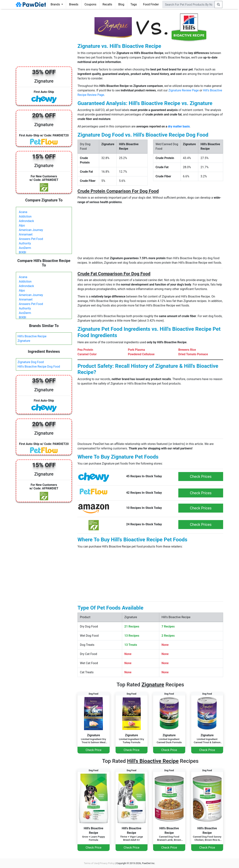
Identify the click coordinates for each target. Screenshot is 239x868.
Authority (25, 243)
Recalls (107, 4)
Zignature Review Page (184, 90)
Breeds (74, 4)
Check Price (94, 750)
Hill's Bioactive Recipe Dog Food (39, 367)
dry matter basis (179, 126)
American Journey (31, 230)
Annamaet (26, 234)
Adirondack (26, 221)
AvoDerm (25, 248)
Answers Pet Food (31, 239)
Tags (134, 4)
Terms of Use (91, 863)
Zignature (24, 341)
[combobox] (189, 4)
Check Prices (201, 477)
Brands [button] (56, 4)
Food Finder (151, 4)
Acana (23, 212)
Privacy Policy (107, 863)
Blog (121, 4)
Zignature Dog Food (31, 362)
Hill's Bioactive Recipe (32, 336)
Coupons (90, 4)
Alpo (22, 225)
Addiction (25, 216)
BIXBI (22, 252)
